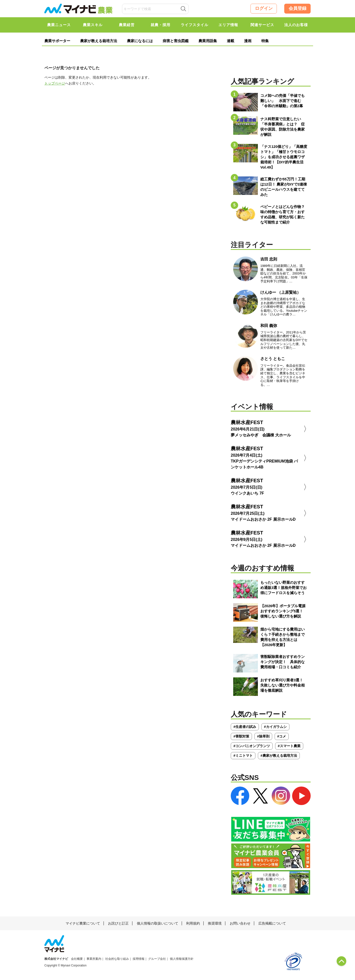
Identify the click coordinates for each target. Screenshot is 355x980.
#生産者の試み (245, 727)
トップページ (55, 83)
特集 (265, 41)
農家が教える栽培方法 (99, 41)
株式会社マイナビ (56, 959)
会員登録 (298, 8)
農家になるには (140, 41)
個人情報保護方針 (182, 959)
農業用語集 (208, 41)
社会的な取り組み (117, 959)
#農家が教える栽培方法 (279, 756)
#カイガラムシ (275, 727)
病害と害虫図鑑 (176, 41)
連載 (231, 41)
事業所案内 (94, 959)
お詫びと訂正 (118, 923)
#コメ (282, 736)
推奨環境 (215, 923)
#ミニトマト (243, 756)
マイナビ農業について (83, 923)
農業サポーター (57, 41)
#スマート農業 (289, 746)
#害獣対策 (241, 736)
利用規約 (193, 923)
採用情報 (139, 959)
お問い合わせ (240, 923)
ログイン (264, 8)
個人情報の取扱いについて (158, 923)
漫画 (248, 41)
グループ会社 (157, 959)
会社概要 (77, 959)
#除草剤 (263, 736)
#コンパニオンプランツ (252, 746)
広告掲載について (272, 923)
